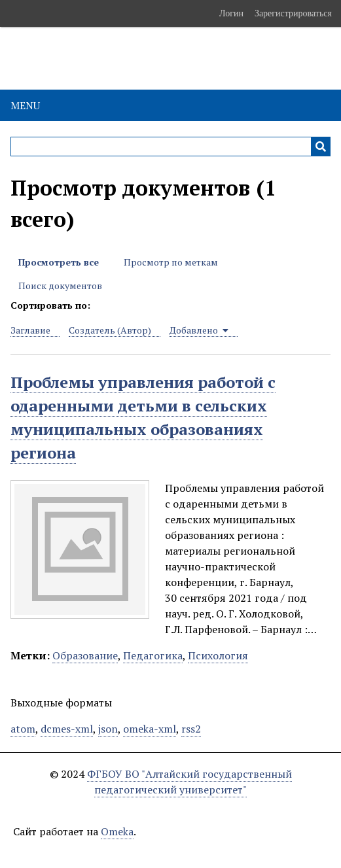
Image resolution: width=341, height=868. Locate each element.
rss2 (191, 729)
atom (23, 729)
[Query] (170, 147)
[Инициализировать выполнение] (321, 147)
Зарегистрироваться (293, 13)
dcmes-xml (67, 729)
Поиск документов (60, 286)
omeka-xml (150, 729)
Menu (25, 105)
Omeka (117, 831)
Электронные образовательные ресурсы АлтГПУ (161, 58)
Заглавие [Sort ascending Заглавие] (30, 330)
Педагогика (153, 655)
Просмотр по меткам (171, 262)
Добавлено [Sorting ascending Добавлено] (199, 330)
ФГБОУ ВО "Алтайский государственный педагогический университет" (189, 782)
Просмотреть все (59, 262)
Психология (218, 655)
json (108, 729)
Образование (85, 655)
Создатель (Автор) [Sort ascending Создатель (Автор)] (110, 330)
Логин (231, 13)
